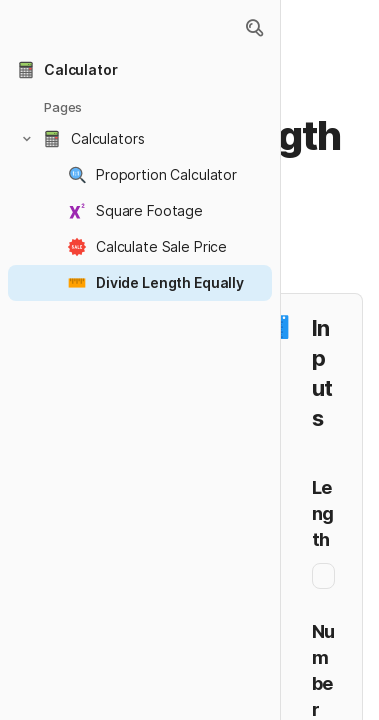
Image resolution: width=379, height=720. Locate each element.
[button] (254, 28)
